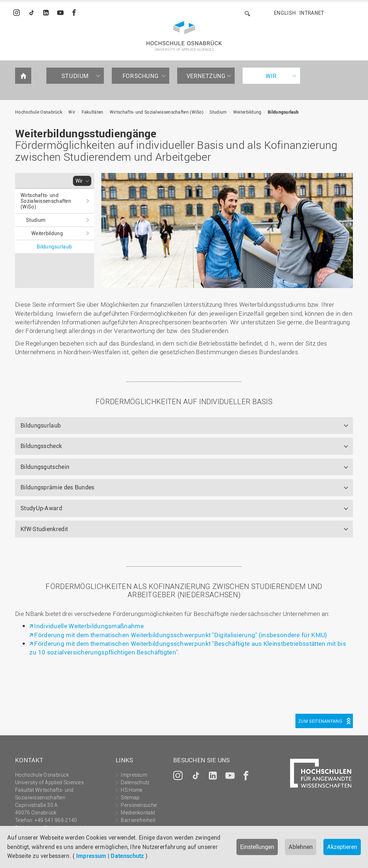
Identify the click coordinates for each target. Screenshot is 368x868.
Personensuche (139, 805)
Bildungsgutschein (45, 467)
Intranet (312, 13)
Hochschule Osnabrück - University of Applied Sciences (184, 36)
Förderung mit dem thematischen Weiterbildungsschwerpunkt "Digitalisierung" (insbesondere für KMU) (181, 635)
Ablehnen (301, 847)
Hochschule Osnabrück (39, 112)
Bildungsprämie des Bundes (57, 487)
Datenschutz (127, 856)
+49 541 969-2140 (56, 820)
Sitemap (130, 797)
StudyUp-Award (41, 508)
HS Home (132, 790)
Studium (75, 76)
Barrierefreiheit (138, 820)
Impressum (91, 856)
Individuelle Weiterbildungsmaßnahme (89, 626)
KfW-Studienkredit (44, 529)
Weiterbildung (247, 112)
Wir (271, 76)
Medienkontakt (138, 812)
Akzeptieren (342, 847)
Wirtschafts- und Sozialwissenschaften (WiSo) (157, 112)
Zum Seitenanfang (320, 721)
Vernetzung (206, 76)
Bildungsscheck (41, 446)
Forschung (141, 76)
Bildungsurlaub (283, 112)
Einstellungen (257, 847)
